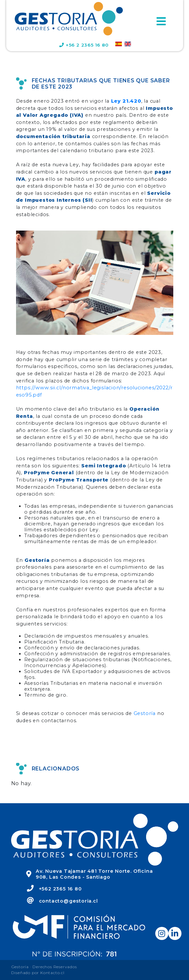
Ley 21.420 (126, 101)
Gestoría (145, 713)
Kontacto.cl (52, 973)
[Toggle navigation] (161, 21)
